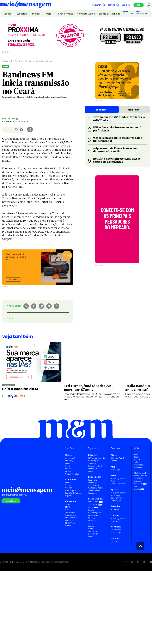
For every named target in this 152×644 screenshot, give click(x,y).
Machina (91, 518)
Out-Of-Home (94, 485)
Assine (139, 5)
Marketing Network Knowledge (119, 494)
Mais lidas (134, 110)
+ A (11, 130)
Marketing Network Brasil (119, 480)
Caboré (68, 526)
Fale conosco (139, 467)
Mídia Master (116, 470)
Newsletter (98, 5)
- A (6, 130)
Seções (8, 14)
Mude (90, 529)
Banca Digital (71, 490)
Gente (68, 466)
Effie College (116, 532)
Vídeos (68, 485)
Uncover (91, 526)
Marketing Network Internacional (119, 520)
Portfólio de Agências (109, 14)
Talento (91, 471)
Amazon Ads (93, 502)
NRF (67, 510)
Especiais (22, 14)
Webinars (69, 488)
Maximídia (69, 520)
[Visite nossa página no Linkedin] (144, 562)
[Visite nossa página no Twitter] (132, 562)
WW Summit (70, 512)
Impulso (91, 510)
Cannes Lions (70, 515)
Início (5, 61)
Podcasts (69, 483)
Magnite (91, 523)
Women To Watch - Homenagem (118, 499)
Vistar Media (93, 515)
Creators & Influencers (92, 481)
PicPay (91, 507)
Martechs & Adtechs (96, 488)
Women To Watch (72, 474)
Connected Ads (94, 490)
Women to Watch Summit (118, 459)
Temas (10, 318)
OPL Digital (93, 505)
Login (126, 5)
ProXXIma (128, 14)
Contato (113, 5)
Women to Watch (86, 14)
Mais (49, 14)
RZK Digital (93, 531)
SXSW (68, 504)
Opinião (68, 469)
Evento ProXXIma (72, 518)
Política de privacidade (138, 464)
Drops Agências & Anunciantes (95, 467)
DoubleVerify (93, 534)
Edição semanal (65, 14)
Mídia (11, 61)
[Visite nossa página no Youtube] (151, 562)
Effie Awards (142, 14)
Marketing (69, 461)
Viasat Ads (92, 521)
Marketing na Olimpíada (93, 462)
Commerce (92, 493)
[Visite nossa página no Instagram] (138, 562)
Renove (137, 457)
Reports (68, 496)
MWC (67, 507)
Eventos (37, 14)
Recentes (101, 110)
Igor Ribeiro (9, 119)
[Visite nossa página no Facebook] (126, 562)
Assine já (11, 501)
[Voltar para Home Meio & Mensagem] (26, 5)
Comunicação (71, 458)
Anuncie (137, 460)
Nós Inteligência (94, 513)
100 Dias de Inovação (96, 458)
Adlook (91, 536)
